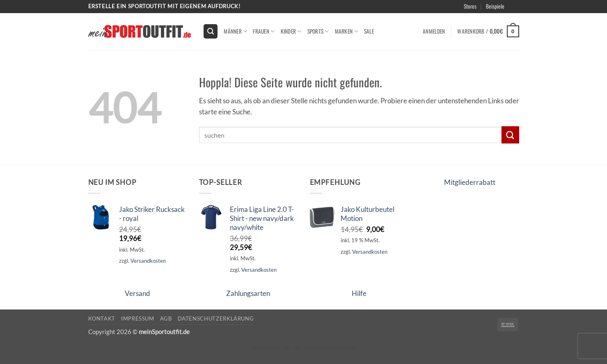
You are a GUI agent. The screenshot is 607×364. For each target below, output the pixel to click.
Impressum (138, 318)
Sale (369, 31)
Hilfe (359, 293)
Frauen (264, 31)
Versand (137, 293)
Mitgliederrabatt (470, 182)
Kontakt (102, 318)
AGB (166, 318)
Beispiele (495, 6)
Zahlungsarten (248, 293)
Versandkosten (148, 261)
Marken (347, 31)
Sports (318, 31)
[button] (211, 31)
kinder (291, 31)
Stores (470, 6)
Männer (235, 31)
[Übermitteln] (510, 135)
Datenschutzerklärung (216, 318)
